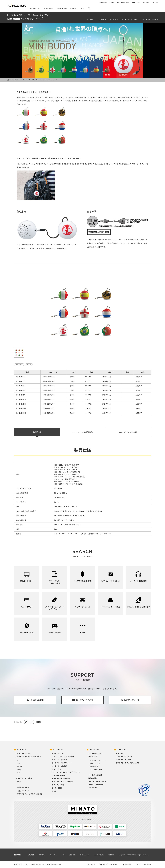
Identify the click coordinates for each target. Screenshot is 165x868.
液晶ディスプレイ (23, 791)
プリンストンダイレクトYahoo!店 (127, 763)
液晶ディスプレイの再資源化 (98, 781)
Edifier (29, 365)
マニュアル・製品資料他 (82, 432)
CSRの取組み (99, 855)
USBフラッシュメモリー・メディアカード (66, 772)
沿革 (63, 855)
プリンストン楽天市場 (123, 760)
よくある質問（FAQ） (96, 753)
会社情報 (17, 855)
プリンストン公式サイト (124, 757)
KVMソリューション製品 (24, 778)
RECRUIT (146, 3)
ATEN (19, 782)
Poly (19, 760)
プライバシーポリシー (144, 864)
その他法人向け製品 (22, 787)
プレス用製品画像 (96, 770)
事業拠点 (42, 855)
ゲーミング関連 (57, 788)
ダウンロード (93, 757)
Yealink (20, 767)
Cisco (19, 763)
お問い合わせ (93, 787)
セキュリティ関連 (58, 785)
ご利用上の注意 (127, 864)
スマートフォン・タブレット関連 (63, 757)
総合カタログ (94, 767)
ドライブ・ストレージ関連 (61, 779)
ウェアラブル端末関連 (59, 760)
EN (157, 3)
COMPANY (136, 3)
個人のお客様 (58, 749)
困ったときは (94, 749)
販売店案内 (120, 753)
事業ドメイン (85, 855)
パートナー (53, 855)
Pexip (19, 770)
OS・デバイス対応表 (149, 19)
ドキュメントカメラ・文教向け (62, 782)
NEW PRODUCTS (123, 3)
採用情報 (111, 855)
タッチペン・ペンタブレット (62, 763)
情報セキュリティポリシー (108, 864)
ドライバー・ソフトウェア (99, 760)
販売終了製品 (93, 778)
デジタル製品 (16, 80)
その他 (54, 791)
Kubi (19, 773)
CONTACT (103, 3)
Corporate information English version (134, 855)
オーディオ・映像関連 (30, 80)
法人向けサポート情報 (96, 784)
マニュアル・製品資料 (129, 19)
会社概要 (31, 855)
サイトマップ (91, 864)
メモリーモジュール (59, 775)
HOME (8, 80)
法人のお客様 (21, 749)
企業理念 (72, 855)
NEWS (112, 3)
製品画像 (101, 19)
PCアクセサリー (57, 769)
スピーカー (19, 365)
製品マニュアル (95, 763)
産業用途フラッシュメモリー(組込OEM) (30, 794)
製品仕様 (113, 19)
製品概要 (90, 19)
